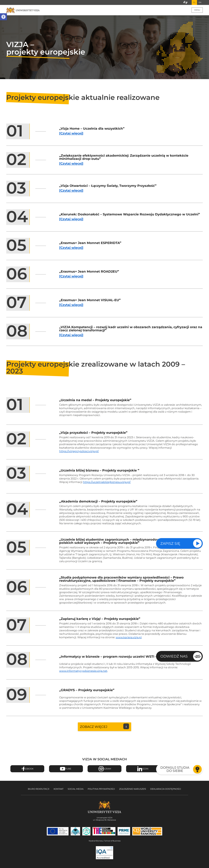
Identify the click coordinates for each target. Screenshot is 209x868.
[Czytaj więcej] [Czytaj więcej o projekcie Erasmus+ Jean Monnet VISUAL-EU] (71, 306)
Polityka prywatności (101, 790)
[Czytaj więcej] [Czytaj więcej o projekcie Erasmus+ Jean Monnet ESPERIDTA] (71, 249)
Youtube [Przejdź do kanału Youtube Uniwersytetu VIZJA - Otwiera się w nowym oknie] (66, 770)
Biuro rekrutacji (39, 790)
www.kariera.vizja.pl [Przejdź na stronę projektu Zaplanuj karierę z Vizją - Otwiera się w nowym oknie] (129, 639)
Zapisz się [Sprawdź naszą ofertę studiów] (170, 543)
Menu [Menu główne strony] (197, 11)
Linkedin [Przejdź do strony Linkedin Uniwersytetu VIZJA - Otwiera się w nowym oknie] (143, 770)
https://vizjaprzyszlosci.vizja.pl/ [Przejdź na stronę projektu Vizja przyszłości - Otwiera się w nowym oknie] (79, 452)
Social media (76, 790)
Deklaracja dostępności (166, 790)
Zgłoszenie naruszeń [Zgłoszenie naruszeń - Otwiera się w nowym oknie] (133, 790)
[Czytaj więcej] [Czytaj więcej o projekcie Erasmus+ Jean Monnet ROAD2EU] (71, 278)
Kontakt (59, 790)
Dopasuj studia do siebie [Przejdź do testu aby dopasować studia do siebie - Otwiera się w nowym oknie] (175, 769)
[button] (3, 17)
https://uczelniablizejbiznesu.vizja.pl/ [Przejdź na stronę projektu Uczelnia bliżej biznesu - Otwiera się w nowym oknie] (107, 483)
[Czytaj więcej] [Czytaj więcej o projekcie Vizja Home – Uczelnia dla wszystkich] (71, 135)
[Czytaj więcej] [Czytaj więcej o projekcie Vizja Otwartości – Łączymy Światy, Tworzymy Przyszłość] (71, 192)
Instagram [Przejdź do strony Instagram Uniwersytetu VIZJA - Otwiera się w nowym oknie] (105, 770)
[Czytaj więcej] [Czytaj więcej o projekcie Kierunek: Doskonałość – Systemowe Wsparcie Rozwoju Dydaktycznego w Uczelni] (71, 220)
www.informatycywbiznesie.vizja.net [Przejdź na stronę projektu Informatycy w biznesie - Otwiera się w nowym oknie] (83, 672)
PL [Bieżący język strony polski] (192, 3)
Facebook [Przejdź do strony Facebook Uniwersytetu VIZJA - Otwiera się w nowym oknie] (27, 770)
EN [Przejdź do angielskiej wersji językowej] (199, 3)
